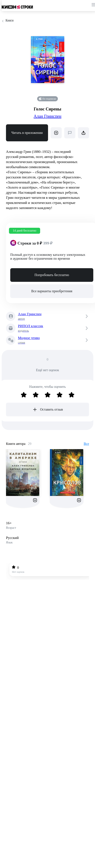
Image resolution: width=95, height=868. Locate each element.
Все (86, 444)
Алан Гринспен (48, 116)
